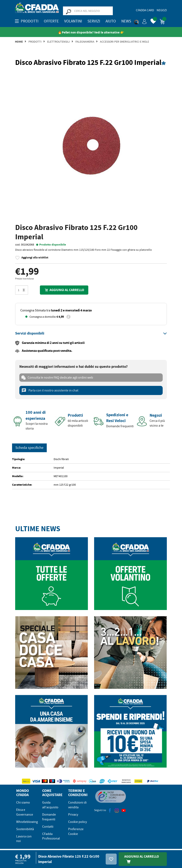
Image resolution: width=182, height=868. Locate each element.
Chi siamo (23, 803)
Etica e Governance (25, 812)
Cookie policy (77, 822)
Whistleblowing (27, 822)
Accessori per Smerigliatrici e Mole (124, 42)
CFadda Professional (51, 836)
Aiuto (111, 21)
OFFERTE (51, 21)
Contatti (48, 827)
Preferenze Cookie (76, 832)
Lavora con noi (24, 839)
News (126, 21)
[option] (91, 146)
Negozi (162, 10)
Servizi (94, 21)
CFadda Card (145, 10)
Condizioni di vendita (77, 805)
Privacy (73, 815)
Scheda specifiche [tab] (29, 448)
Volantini (73, 21)
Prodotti (35, 42)
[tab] (91, 333)
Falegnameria (85, 42)
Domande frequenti (49, 817)
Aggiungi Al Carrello (142, 859)
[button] (140, 21)
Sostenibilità (25, 829)
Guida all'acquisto (50, 805)
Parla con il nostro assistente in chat (50, 390)
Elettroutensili (58, 42)
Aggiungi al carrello (64, 290)
